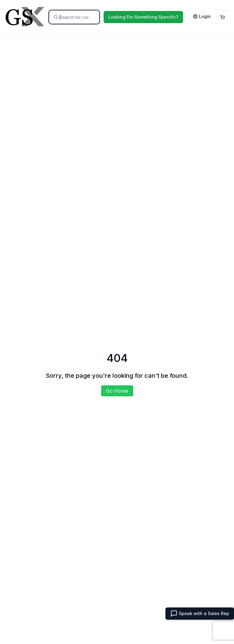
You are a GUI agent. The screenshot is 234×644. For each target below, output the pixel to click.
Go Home (117, 391)
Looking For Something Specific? (143, 17)
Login (202, 16)
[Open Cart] (222, 17)
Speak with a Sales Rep (200, 614)
